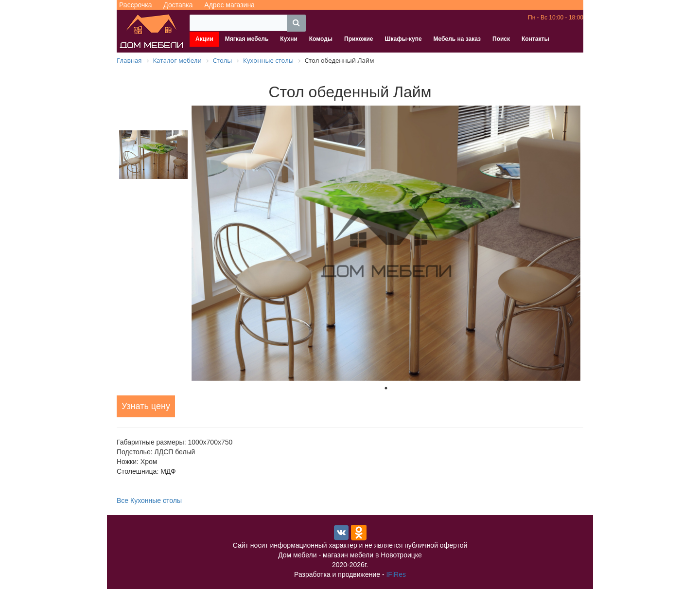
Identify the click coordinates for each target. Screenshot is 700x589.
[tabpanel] (386, 243)
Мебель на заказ (457, 39)
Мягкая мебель (247, 39)
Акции (204, 39)
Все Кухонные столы (149, 500)
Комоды (321, 39)
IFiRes (396, 574)
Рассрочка (135, 5)
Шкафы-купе (403, 39)
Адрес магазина (229, 5)
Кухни (289, 39)
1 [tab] (386, 388)
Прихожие (359, 39)
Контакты (535, 39)
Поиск (501, 39)
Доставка (178, 5)
